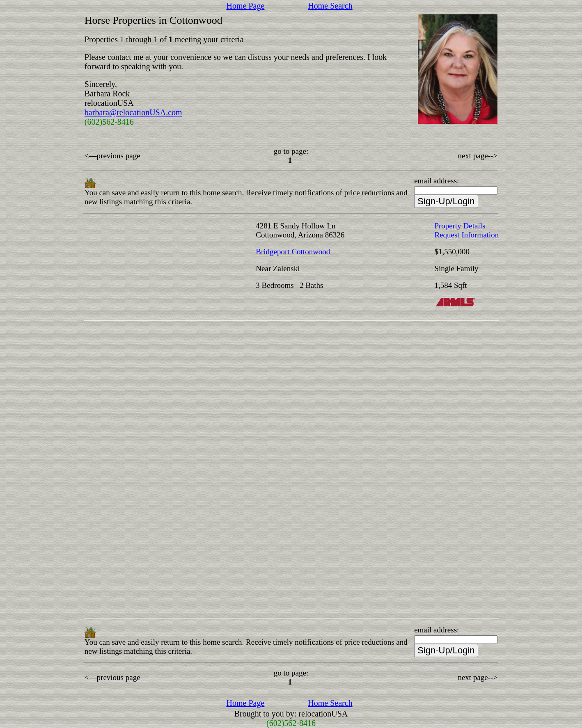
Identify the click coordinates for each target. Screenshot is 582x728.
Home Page (246, 6)
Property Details (460, 226)
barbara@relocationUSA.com (133, 112)
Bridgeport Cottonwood (293, 252)
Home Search (330, 6)
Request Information (466, 235)
